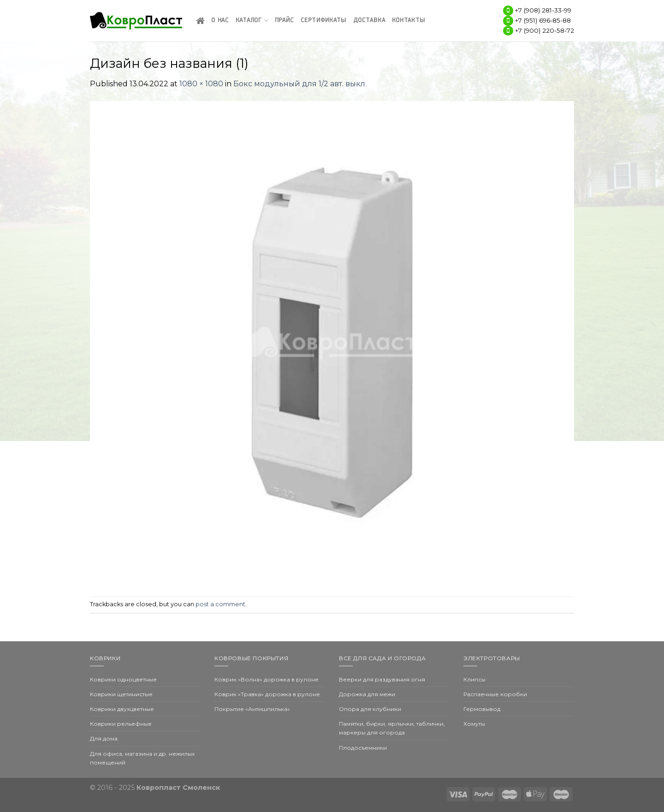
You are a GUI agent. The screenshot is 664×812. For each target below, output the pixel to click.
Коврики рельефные (121, 724)
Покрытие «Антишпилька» (252, 709)
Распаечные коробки (495, 694)
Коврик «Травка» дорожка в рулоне (267, 694)
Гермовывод (482, 709)
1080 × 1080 (201, 84)
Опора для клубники (370, 709)
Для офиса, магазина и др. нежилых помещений (142, 758)
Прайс (284, 21)
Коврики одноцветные (123, 679)
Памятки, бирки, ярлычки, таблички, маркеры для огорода (392, 728)
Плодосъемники (363, 748)
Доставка (369, 21)
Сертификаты (324, 21)
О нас (220, 21)
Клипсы (474, 679)
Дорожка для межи (367, 694)
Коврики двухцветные (122, 709)
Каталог (252, 21)
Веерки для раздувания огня (382, 679)
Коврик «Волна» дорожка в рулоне (267, 679)
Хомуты (474, 724)
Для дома (104, 738)
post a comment (220, 604)
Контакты (409, 21)
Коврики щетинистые (121, 694)
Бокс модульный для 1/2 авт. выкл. (300, 84)
